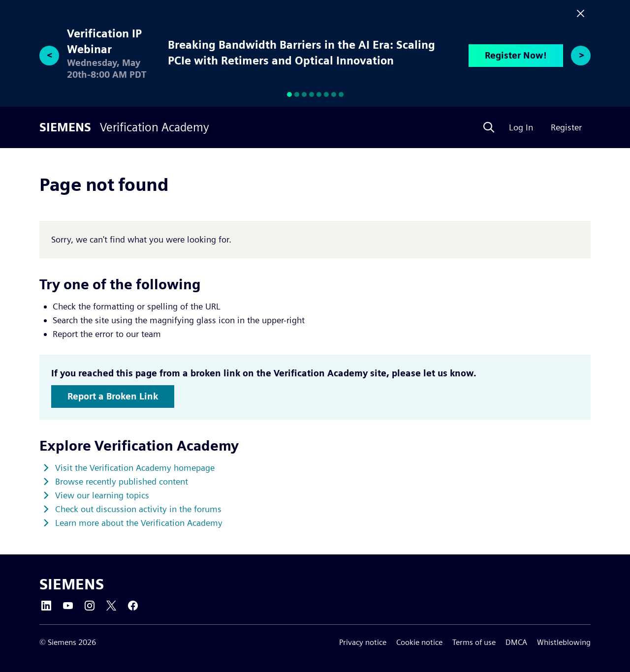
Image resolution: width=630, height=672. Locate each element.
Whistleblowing (564, 642)
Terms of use (474, 642)
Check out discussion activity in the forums (138, 509)
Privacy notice (363, 642)
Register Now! (516, 55)
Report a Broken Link (113, 396)
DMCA (516, 642)
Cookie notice (419, 642)
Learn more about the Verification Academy (139, 523)
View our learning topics (102, 495)
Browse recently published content (122, 481)
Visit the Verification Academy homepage (135, 468)
